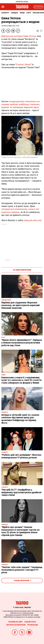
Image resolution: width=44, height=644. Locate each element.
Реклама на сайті (15, 622)
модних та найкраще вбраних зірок (20, 107)
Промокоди (33, 625)
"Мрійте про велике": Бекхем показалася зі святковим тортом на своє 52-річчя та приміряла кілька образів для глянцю (20, 531)
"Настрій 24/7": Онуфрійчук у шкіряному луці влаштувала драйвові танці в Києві (21, 492)
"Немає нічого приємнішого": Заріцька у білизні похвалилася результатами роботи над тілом (22, 343)
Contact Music (24, 64)
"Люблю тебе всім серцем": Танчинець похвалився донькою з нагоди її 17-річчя (22, 570)
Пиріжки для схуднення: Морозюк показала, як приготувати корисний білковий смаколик (20, 305)
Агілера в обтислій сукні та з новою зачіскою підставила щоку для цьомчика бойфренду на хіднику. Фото (20, 419)
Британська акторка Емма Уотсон (19, 36)
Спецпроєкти (30, 622)
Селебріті (5, 13)
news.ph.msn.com (33, 220)
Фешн (22, 13)
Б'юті (29, 13)
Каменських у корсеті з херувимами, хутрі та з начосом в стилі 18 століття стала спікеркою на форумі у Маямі (21, 380)
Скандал (14, 13)
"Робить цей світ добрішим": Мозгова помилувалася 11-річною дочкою (21, 456)
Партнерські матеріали (16, 625)
